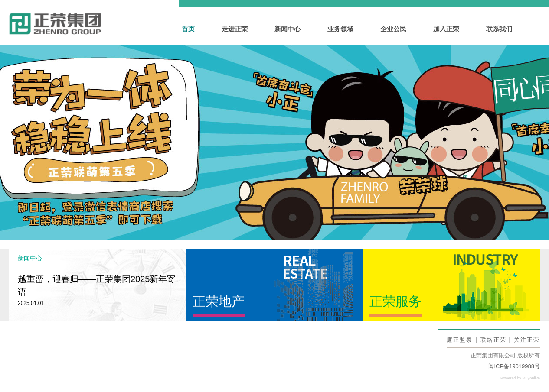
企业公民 (393, 29)
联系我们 (499, 29)
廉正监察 (455, 340)
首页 (188, 29)
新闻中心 (288, 29)
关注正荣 (526, 340)
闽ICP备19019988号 (514, 366)
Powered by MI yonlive (518, 378)
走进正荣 (235, 29)
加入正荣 (446, 29)
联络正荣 (491, 340)
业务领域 (340, 29)
